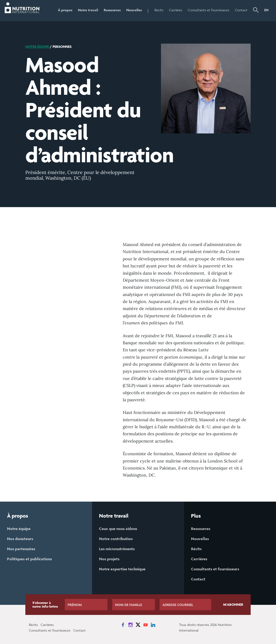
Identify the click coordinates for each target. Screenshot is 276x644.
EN (266, 10)
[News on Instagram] (130, 625)
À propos (65, 10)
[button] (256, 11)
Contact (241, 10)
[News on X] (138, 625)
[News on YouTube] (146, 625)
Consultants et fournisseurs (209, 10)
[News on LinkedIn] (153, 625)
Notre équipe (37, 47)
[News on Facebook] (123, 625)
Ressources (112, 10)
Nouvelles (134, 10)
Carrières (176, 10)
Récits (159, 10)
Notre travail (88, 10)
